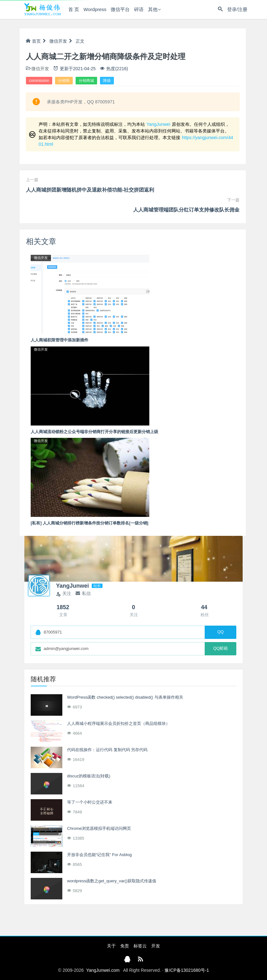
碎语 (139, 9)
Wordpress (95, 9)
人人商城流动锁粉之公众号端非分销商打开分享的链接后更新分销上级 (94, 432)
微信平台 (120, 9)
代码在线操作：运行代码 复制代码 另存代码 (107, 750)
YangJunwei (158, 124)
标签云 (140, 946)
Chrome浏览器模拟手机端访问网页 (99, 828)
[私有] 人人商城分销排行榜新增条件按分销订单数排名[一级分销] (90, 523)
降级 (107, 81)
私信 (83, 593)
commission (39, 81)
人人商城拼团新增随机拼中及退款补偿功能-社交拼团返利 (90, 190)
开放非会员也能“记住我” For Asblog (99, 855)
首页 (33, 41)
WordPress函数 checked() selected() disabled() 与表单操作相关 (125, 697)
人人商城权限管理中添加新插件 (59, 340)
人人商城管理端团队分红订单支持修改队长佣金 (186, 210)
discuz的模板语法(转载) (89, 776)
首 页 (74, 9)
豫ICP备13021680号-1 (187, 970)
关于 (111, 946)
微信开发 (58, 41)
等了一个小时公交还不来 (90, 802)
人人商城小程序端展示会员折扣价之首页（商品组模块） (118, 723)
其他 (153, 9)
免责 (125, 946)
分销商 (64, 81)
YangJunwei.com (103, 970)
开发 (156, 946)
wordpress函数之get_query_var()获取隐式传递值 (112, 881)
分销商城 (86, 81)
